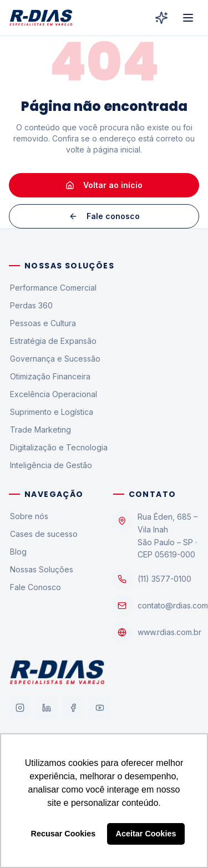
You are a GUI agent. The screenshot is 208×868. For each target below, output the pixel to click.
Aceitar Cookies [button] (146, 834)
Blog (18, 552)
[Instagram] (20, 708)
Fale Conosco (35, 587)
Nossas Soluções (41, 569)
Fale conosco (104, 216)
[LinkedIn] (47, 708)
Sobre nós (29, 516)
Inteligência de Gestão (50, 465)
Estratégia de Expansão (53, 341)
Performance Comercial (53, 288)
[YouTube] (100, 708)
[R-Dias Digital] (161, 18)
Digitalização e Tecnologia (58, 447)
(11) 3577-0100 (164, 579)
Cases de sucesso (43, 534)
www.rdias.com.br (169, 632)
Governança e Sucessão (55, 359)
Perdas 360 (31, 305)
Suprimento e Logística (51, 412)
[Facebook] (73, 708)
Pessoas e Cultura (42, 323)
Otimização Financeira (50, 376)
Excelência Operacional (53, 394)
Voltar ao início (104, 185)
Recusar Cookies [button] (64, 834)
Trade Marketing (40, 430)
